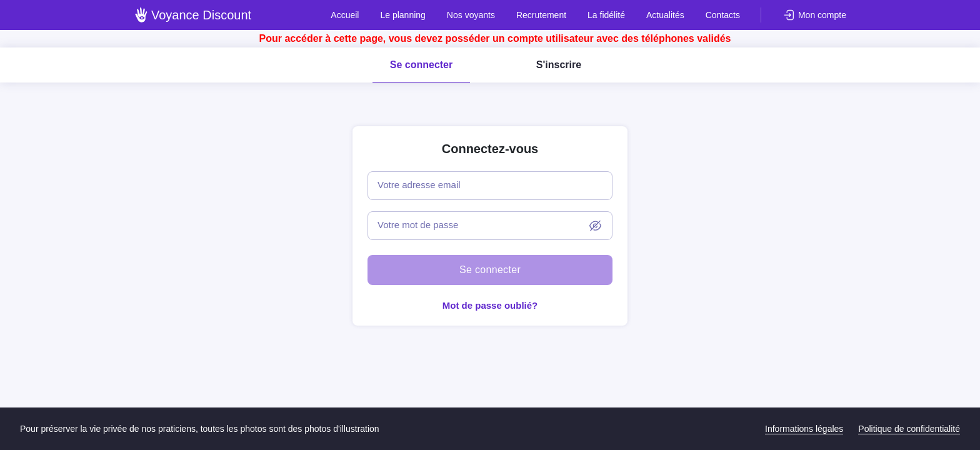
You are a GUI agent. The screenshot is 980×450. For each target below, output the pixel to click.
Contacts (723, 15)
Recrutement (541, 15)
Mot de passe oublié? (490, 305)
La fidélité (606, 15)
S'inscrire (559, 65)
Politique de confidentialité (909, 429)
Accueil (345, 15)
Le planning (402, 15)
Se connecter (421, 65)
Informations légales (804, 429)
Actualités (665, 15)
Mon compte (822, 15)
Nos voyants (471, 15)
